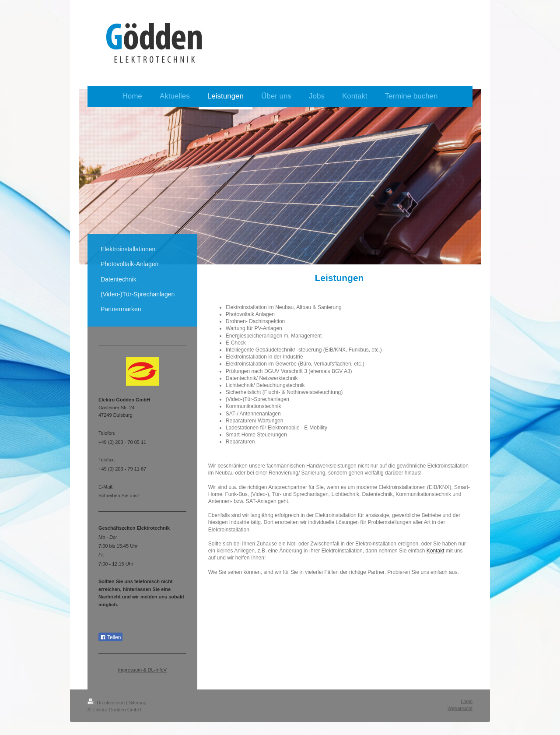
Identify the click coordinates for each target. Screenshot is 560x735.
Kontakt (436, 551)
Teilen (110, 637)
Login (467, 701)
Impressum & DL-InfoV (142, 670)
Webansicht (460, 708)
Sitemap (137, 703)
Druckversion (107, 703)
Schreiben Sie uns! (119, 496)
